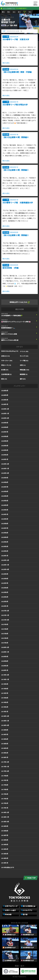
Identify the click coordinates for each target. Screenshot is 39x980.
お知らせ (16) (5, 356)
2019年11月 (5, 680)
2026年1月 (5, 404)
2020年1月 (5, 670)
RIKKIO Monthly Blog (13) (10, 351)
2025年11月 (5, 414)
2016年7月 (5, 835)
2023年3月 (5, 547)
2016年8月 (5, 831)
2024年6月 (5, 492)
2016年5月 (5, 845)
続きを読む (6, 63)
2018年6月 (5, 739)
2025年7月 (5, 432)
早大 (30, 12)
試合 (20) (4, 379)
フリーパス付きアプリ (9, 8)
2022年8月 (5, 579)
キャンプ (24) (24, 356)
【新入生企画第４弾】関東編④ (16, 137)
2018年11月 (5, 721)
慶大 (3, 12)
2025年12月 (5, 409)
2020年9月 (5, 657)
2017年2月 (5, 803)
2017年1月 (5, 808)
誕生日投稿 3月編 (11, 268)
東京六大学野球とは (28, 906)
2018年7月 (5, 735)
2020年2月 (5, 666)
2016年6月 (5, 840)
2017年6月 (5, 785)
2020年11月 (5, 652)
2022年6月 (5, 588)
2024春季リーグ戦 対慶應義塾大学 (18, 203)
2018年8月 (5, 730)
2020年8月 (5, 661)
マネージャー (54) (7, 361)
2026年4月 (5, 391)
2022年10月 (5, 569)
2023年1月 (5, 556)
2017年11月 (5, 767)
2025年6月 (5, 436)
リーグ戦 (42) (24, 361)
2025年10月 (5, 418)
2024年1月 (5, 514)
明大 (9, 12)
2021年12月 (5, 611)
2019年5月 (5, 702)
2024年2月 (5, 510)
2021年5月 (5, 638)
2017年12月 (5, 762)
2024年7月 (5, 487)
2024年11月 (5, 469)
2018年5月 (5, 744)
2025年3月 (5, 450)
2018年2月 (5, 753)
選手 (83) (23, 379)
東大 (19, 12)
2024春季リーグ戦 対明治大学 (15, 105)
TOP (4, 31)
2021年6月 (5, 634)
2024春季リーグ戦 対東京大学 (16, 39)
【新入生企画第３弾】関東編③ (16, 170)
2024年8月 (5, 482)
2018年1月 (5, 757)
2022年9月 (5, 574)
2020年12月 (5, 647)
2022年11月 (5, 565)
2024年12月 (5, 464)
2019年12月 (5, 675)
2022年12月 (5, 560)
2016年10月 (5, 822)
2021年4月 (5, 643)
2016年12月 (5, 812)
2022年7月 (5, 583)
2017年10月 (5, 771)
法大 (14, 12)
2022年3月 (5, 602)
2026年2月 (5, 400)
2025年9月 (5, 423)
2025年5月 (5, 441)
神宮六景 (24, 914)
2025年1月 (5, 459)
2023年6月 (5, 533)
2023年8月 (5, 524)
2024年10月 (5, 473)
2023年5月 (5, 537)
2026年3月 (5, 395)
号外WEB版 (7, 914)
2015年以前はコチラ (8, 868)
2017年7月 (5, 780)
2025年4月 (5, 446)
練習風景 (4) (24, 374)
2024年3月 (5, 505)
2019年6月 (5, 698)
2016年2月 (5, 858)
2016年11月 (5, 817)
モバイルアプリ (27, 910)
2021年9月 (5, 624)
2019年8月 (5, 689)
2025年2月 (5, 455)
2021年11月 (5, 615)
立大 (25, 12)
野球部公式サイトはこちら (20, 302)
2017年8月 (5, 776)
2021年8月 (5, 629)
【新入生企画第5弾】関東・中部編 (17, 72)
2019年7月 (5, 693)
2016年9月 (5, 826)
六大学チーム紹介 (10, 910)
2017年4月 (5, 794)
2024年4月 (5, 501)
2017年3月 (5, 799)
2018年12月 (5, 716)
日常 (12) (23, 365)
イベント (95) (24, 351)
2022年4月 (5, 597)
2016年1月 (5, 863)
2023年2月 (5, 551)
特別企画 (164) (24, 370)
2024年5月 (5, 496)
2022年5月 (5, 592)
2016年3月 (5, 854)
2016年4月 (5, 849)
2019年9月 (5, 684)
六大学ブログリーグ (10, 906)
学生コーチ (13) (6, 365)
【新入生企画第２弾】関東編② (16, 235)
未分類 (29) (5, 370)
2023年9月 (5, 519)
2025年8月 (5, 427)
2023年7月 (5, 528)
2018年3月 (5, 748)
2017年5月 (5, 790)
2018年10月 (5, 725)
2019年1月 (5, 712)
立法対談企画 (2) (6, 374)
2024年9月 (5, 478)
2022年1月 (5, 606)
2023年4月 (5, 542)
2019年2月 (5, 707)
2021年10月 (5, 620)
